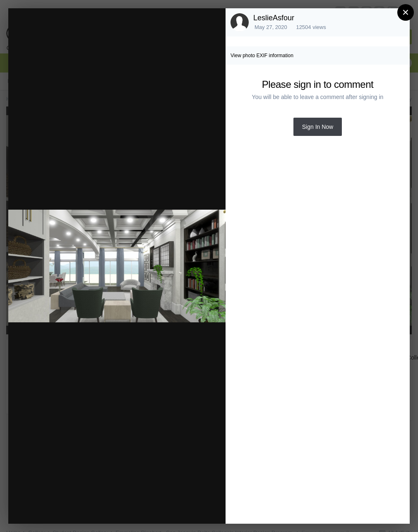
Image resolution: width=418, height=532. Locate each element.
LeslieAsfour (274, 18)
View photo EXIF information (262, 56)
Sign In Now (318, 127)
